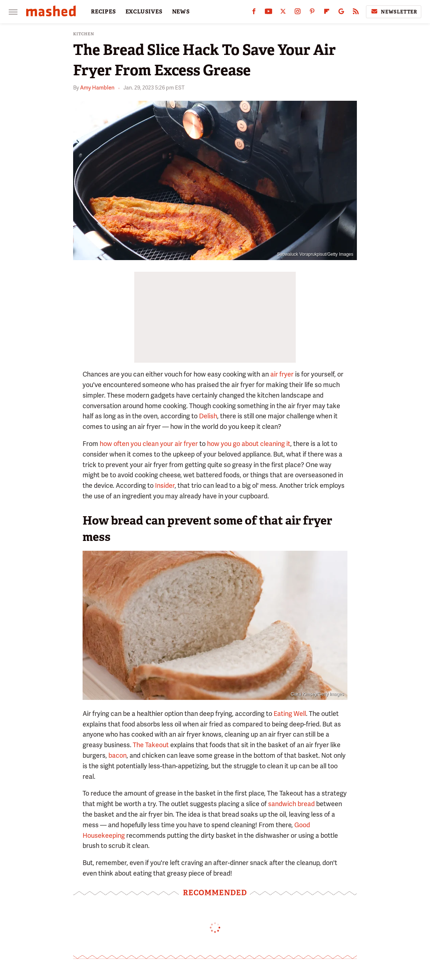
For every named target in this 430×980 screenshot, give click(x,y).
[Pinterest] (312, 13)
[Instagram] (298, 13)
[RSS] (356, 13)
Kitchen (84, 34)
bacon (118, 755)
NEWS (181, 12)
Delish (208, 416)
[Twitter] (283, 13)
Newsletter (394, 12)
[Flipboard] (327, 13)
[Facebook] (254, 13)
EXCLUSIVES (144, 12)
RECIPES (103, 12)
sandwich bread (291, 804)
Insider (165, 485)
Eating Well (290, 714)
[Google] (341, 13)
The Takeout (151, 745)
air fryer (282, 374)
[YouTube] (268, 13)
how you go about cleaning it (249, 444)
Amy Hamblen (97, 88)
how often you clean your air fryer (149, 444)
